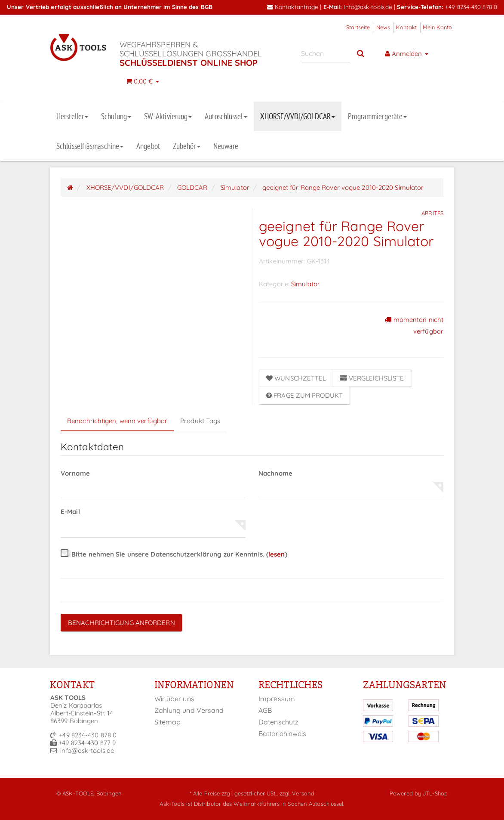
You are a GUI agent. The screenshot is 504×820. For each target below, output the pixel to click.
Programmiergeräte (377, 116)
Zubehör (187, 146)
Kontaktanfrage (293, 7)
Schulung (116, 116)
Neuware (226, 146)
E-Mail (70, 512)
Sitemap (168, 722)
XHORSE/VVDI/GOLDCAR (298, 116)
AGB (265, 710)
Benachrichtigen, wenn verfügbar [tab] (117, 421)
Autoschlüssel (226, 116)
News (383, 27)
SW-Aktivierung (168, 116)
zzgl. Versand (297, 793)
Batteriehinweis (283, 733)
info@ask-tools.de (368, 7)
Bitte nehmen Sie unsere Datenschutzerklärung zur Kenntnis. (174, 554)
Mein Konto (437, 27)
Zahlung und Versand (189, 710)
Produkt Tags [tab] (200, 421)
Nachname (275, 473)
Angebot (148, 146)
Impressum (277, 699)
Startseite (358, 27)
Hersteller (72, 116)
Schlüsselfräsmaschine (90, 146)
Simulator (306, 284)
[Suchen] (326, 54)
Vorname (75, 473)
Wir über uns (174, 699)
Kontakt (406, 27)
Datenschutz (278, 722)
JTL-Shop (435, 793)
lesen (277, 554)
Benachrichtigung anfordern (121, 623)
